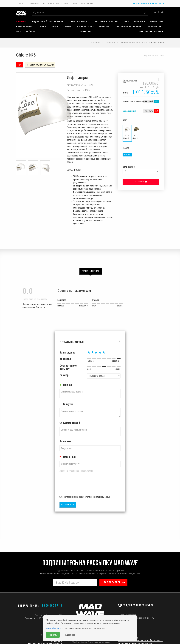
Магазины (62, 4)
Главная (95, 43)
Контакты (57, 641)
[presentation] (78, 485)
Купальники (24, 26)
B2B (75, 4)
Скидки (21, 21)
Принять (53, 635)
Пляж (55, 26)
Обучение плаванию (129, 26)
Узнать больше (54, 628)
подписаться (112, 583)
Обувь (67, 26)
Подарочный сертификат (47, 21)
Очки (126, 21)
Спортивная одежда (150, 31)
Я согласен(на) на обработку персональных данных (85, 497)
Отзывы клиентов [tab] (91, 271)
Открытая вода (77, 21)
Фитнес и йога (25, 31)
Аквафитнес (155, 26)
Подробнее (69, 635)
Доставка (48, 4)
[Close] (120, 341)
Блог (22, 4)
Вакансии (87, 4)
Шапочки (139, 21)
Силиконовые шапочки (133, 43)
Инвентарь (157, 21)
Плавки (42, 26)
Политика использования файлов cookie (140, 641)
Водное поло (85, 26)
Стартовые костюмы (105, 21)
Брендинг (105, 26)
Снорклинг (86, 31)
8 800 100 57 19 (52, 606)
